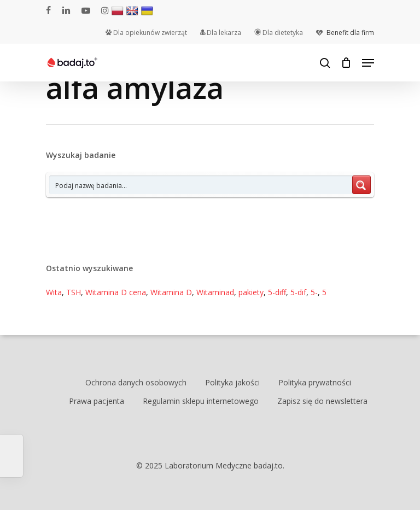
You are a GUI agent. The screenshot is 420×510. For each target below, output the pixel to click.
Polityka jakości (232, 382)
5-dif (298, 292)
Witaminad (215, 292)
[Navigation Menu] (368, 63)
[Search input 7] (201, 185)
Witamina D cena (116, 292)
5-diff (277, 292)
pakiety (251, 292)
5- (314, 292)
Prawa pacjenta (97, 401)
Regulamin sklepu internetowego (201, 401)
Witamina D (171, 292)
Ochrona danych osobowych (136, 382)
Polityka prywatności (315, 382)
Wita (54, 292)
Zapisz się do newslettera (322, 401)
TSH (74, 292)
